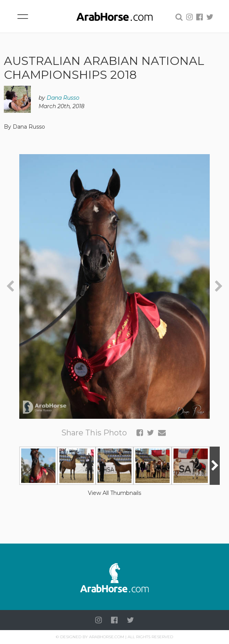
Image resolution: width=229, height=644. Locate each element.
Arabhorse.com (107, 637)
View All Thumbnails (114, 493)
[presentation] (10, 286)
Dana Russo (63, 98)
